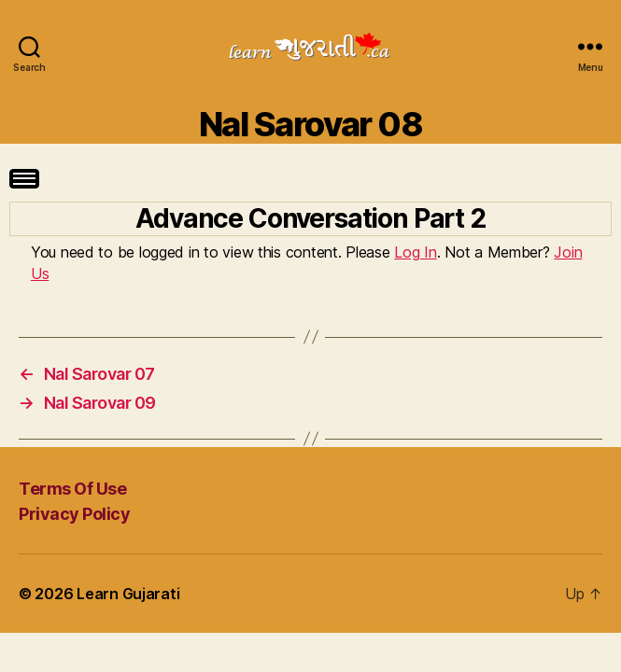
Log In (415, 252)
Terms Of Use (72, 489)
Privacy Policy (74, 514)
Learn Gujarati (128, 594)
